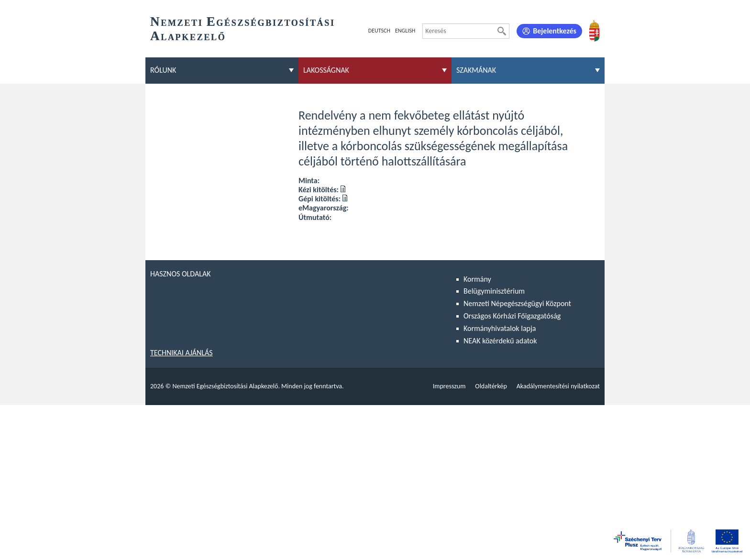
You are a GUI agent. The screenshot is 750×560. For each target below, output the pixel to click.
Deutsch (379, 31)
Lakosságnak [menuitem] (326, 70)
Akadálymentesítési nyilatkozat (558, 386)
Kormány (477, 279)
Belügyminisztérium (494, 291)
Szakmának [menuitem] (476, 70)
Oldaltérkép (491, 386)
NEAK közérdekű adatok (500, 341)
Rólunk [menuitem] (163, 70)
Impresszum (449, 386)
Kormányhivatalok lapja (500, 328)
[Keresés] (502, 31)
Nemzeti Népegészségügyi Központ (517, 303)
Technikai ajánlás (182, 353)
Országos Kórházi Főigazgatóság (512, 316)
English (405, 31)
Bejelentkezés (555, 31)
